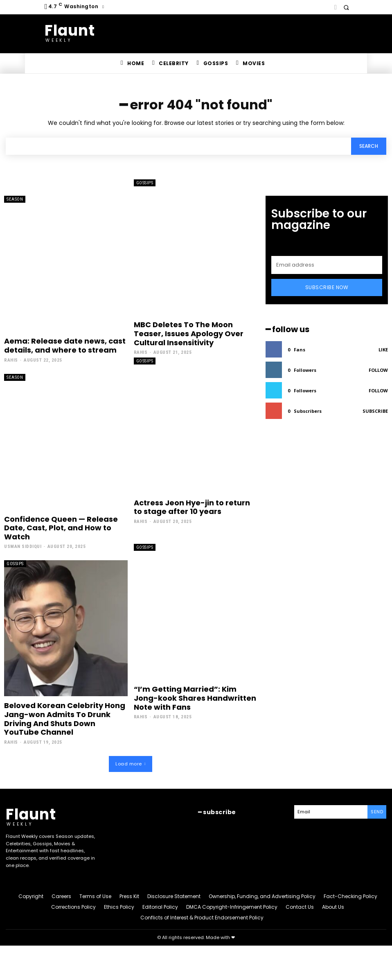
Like (383, 350)
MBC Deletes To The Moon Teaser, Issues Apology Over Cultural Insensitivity (189, 333)
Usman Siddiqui (23, 547)
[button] (346, 7)
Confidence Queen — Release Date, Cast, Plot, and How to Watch (61, 528)
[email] (327, 265)
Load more (131, 764)
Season (15, 199)
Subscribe (375, 411)
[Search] (369, 146)
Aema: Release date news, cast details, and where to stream (65, 345)
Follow (378, 370)
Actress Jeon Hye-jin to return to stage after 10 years (192, 507)
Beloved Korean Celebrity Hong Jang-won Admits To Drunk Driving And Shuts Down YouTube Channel (65, 719)
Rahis (11, 360)
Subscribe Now (327, 287)
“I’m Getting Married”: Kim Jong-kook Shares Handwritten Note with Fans (195, 698)
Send (377, 812)
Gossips (145, 183)
